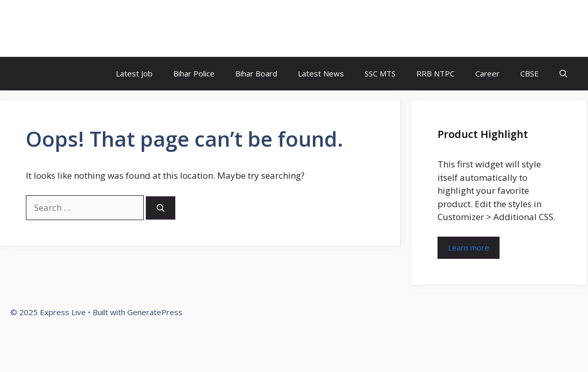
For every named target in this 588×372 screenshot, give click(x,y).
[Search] (161, 208)
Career (487, 73)
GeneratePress (155, 312)
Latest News (321, 73)
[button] (563, 74)
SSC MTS (380, 73)
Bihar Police (194, 73)
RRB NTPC (435, 73)
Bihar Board (256, 73)
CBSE (530, 73)
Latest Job (134, 73)
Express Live (60, 28)
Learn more (469, 247)
